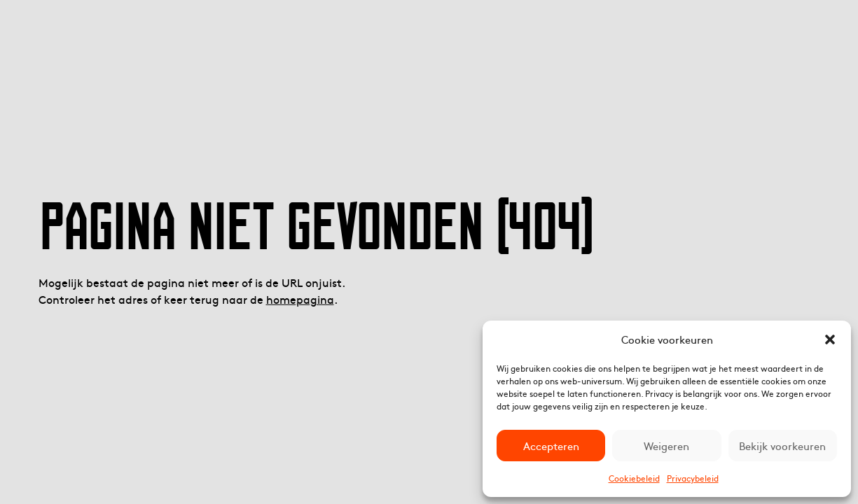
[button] (830, 339)
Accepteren (551, 446)
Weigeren (666, 446)
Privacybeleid (693, 478)
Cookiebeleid (634, 478)
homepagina (300, 299)
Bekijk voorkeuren (782, 446)
